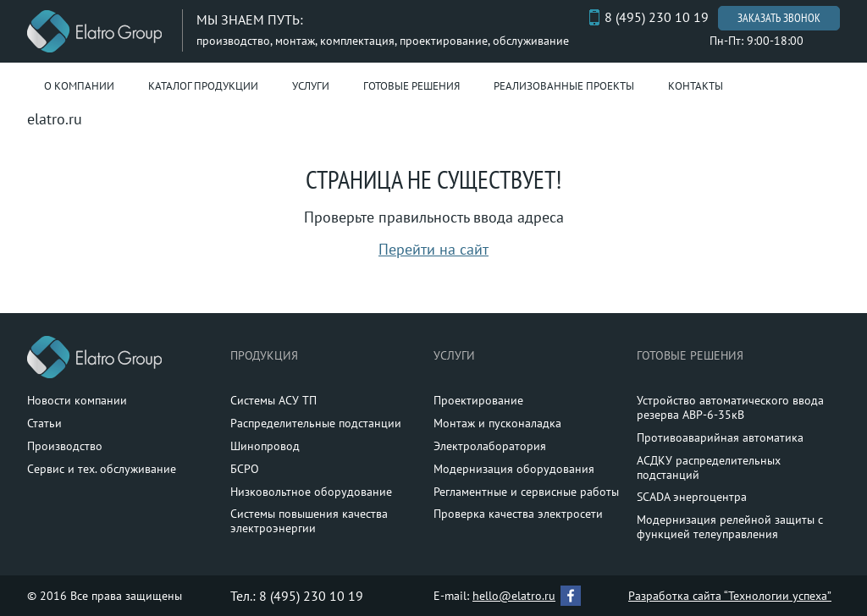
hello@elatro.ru (514, 596)
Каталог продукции (203, 86)
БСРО (245, 469)
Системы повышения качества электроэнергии (309, 521)
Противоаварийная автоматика (720, 437)
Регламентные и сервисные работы (526, 492)
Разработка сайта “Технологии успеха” (730, 596)
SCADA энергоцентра (692, 497)
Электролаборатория (490, 446)
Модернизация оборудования (514, 469)
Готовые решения (411, 86)
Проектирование (478, 400)
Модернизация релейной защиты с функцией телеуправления (730, 527)
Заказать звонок (779, 18)
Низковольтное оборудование (311, 492)
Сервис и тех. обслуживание (102, 469)
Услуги (311, 86)
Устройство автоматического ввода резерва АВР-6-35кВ (730, 407)
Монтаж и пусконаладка (497, 423)
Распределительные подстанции (316, 423)
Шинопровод (265, 446)
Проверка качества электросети (518, 514)
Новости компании (77, 400)
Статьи (44, 423)
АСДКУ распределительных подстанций (709, 467)
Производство (65, 446)
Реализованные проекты (564, 86)
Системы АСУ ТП (273, 400)
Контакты (696, 86)
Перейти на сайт (433, 249)
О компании (79, 86)
